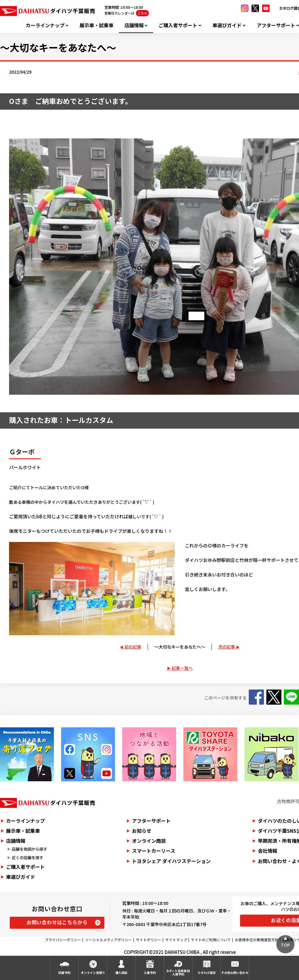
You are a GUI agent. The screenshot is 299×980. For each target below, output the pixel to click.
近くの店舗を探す (28, 857)
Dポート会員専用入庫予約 (178, 972)
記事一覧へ (182, 668)
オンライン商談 (149, 841)
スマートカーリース (154, 851)
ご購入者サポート (178, 25)
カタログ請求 (207, 973)
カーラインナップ (45, 25)
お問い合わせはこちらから (57, 922)
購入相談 (121, 973)
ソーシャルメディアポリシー (108, 940)
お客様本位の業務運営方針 (257, 940)
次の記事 (227, 647)
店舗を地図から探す (30, 849)
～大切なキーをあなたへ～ (180, 647)
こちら (142, 13)
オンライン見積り (93, 973)
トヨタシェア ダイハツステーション (171, 861)
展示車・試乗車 (97, 25)
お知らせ (142, 831)
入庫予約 (150, 973)
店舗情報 (134, 25)
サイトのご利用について (211, 940)
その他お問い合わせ (235, 973)
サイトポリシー (149, 940)
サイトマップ (176, 940)
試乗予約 (64, 973)
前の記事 (133, 647)
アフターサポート (151, 821)
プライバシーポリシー (63, 940)
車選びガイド (227, 25)
